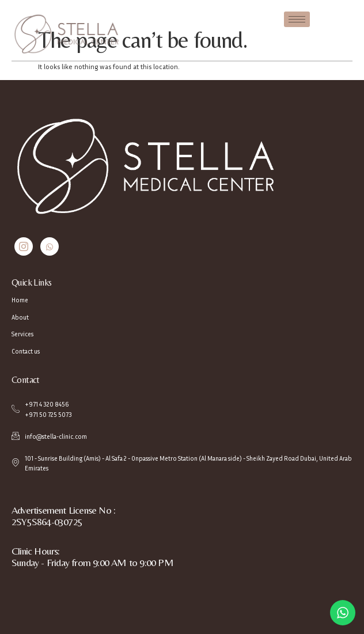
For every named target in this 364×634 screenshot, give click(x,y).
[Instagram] (24, 246)
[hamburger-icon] (297, 19)
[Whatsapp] (50, 246)
